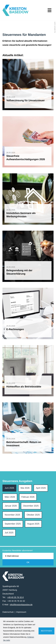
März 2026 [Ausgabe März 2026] (10, 497)
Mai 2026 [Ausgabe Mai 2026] (25, 488)
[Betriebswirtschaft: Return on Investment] (28, 428)
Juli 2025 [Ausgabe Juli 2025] (9, 533)
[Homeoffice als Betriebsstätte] (28, 371)
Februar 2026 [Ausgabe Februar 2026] (28, 497)
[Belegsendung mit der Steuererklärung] (28, 256)
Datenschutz (8, 612)
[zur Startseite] (15, 10)
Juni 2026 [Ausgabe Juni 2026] (9, 488)
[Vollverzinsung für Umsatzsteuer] (28, 85)
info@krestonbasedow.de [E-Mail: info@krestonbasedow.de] (21, 605)
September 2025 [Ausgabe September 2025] (13, 524)
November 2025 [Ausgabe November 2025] (12, 515)
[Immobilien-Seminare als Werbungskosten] (28, 199)
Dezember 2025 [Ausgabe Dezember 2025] (31, 506)
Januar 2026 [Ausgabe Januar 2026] (11, 506)
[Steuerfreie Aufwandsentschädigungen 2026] (28, 142)
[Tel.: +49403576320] (15, 597)
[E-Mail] (28, 556)
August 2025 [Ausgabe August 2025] (33, 524)
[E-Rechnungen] (28, 313)
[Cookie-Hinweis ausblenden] (47, 631)
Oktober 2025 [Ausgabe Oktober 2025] (33, 515)
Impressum (21, 612)
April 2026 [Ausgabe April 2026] (41, 488)
